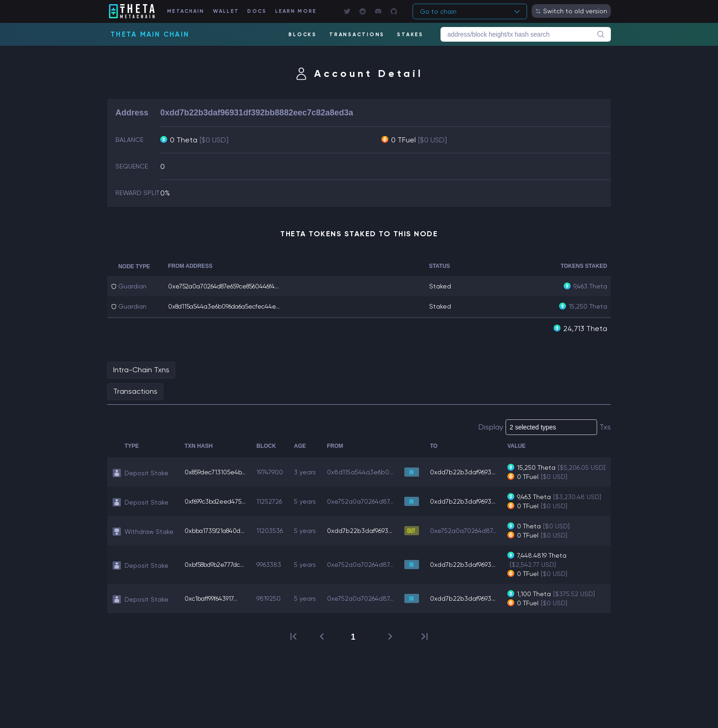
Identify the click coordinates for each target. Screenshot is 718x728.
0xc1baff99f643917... (212, 607)
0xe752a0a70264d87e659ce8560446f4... (228, 286)
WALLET (231, 11)
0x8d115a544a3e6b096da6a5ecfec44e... (228, 306)
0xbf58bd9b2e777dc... (217, 573)
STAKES (410, 35)
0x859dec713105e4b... (217, 476)
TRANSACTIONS (356, 35)
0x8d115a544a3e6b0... (364, 476)
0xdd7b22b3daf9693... (467, 476)
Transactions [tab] (135, 391)
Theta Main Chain (150, 34)
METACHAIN (190, 11)
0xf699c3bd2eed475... (217, 510)
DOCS (263, 11)
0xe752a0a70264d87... (364, 510)
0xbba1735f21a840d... (217, 539)
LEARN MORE (303, 11)
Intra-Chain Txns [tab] (141, 369)
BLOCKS (302, 35)
